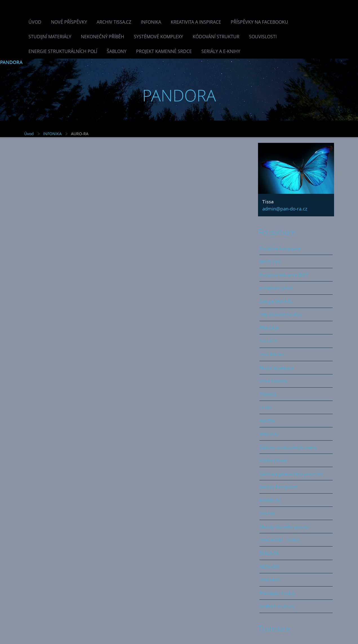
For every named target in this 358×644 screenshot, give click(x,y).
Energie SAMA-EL (276, 301)
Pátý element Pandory (281, 314)
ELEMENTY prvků (276, 288)
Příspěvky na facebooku (259, 22)
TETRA (265, 407)
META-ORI (269, 567)
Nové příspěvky (69, 22)
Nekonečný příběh (103, 37)
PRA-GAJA (269, 328)
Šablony (117, 51)
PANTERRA (270, 580)
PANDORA (11, 62)
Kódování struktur (216, 37)
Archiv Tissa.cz (114, 22)
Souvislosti (263, 37)
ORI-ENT (267, 513)
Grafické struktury (277, 606)
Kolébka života (273, 460)
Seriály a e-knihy (221, 51)
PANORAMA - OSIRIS (279, 540)
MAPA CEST (271, 261)
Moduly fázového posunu (284, 527)
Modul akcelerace (276, 368)
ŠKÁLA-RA (269, 553)
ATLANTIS (269, 341)
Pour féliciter (272, 354)
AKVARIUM (270, 500)
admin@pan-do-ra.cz (285, 209)
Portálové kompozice (280, 248)
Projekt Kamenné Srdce (164, 51)
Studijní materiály (50, 37)
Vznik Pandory (273, 381)
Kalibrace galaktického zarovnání (291, 474)
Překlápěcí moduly (277, 593)
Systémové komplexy (158, 37)
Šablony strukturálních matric (288, 447)
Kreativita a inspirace (196, 22)
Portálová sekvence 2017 (284, 275)
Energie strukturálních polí (63, 51)
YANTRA (267, 421)
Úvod (35, 22)
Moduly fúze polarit (278, 487)
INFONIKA (151, 22)
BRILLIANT (270, 434)
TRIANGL (268, 394)
